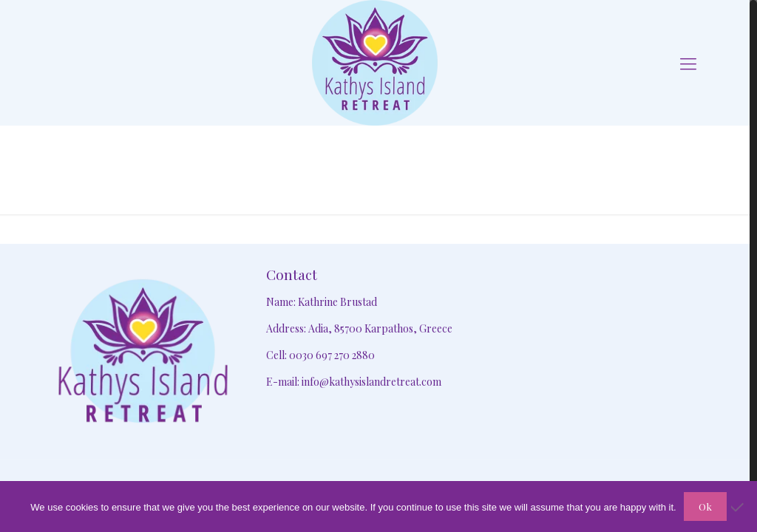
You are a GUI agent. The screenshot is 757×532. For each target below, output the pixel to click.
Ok (705, 507)
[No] (739, 507)
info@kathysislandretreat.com (371, 382)
